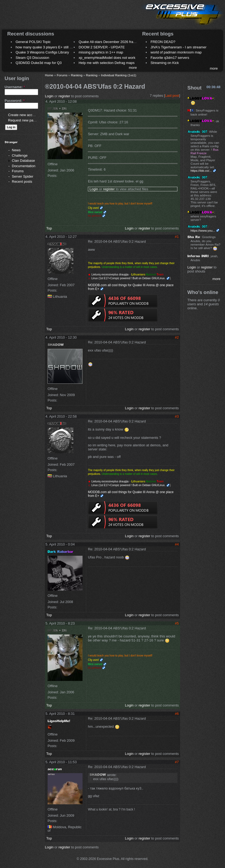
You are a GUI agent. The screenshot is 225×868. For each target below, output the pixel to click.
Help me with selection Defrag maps (106, 63)
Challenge (20, 155)
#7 (177, 762)
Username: (15, 87)
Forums (18, 171)
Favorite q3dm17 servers (170, 58)
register (64, 96)
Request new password (26, 120)
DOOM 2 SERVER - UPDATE (101, 47)
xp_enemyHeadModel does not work (107, 58)
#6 (177, 714)
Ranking (77, 75)
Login (49, 96)
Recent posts (22, 182)
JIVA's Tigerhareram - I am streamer (178, 47)
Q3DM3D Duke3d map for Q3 (39, 63)
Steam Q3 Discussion (32, 58)
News (16, 150)
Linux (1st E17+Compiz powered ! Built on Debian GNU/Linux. (128, 278)
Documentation (24, 166)
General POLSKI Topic (33, 42)
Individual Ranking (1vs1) (119, 75)
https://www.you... (203, 230)
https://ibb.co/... (201, 171)
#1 (177, 237)
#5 (177, 623)
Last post (172, 96)
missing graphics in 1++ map (101, 52)
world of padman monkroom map (176, 52)
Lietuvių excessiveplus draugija (110, 275)
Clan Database (23, 161)
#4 (177, 544)
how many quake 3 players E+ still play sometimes (55, 47)
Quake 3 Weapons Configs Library (42, 52)
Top (49, 228)
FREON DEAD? (163, 42)
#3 (177, 416)
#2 (177, 337)
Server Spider (22, 176)
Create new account (24, 115)
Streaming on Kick (165, 63)
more (133, 68)
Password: (15, 101)
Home (49, 75)
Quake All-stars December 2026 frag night (111, 42)
